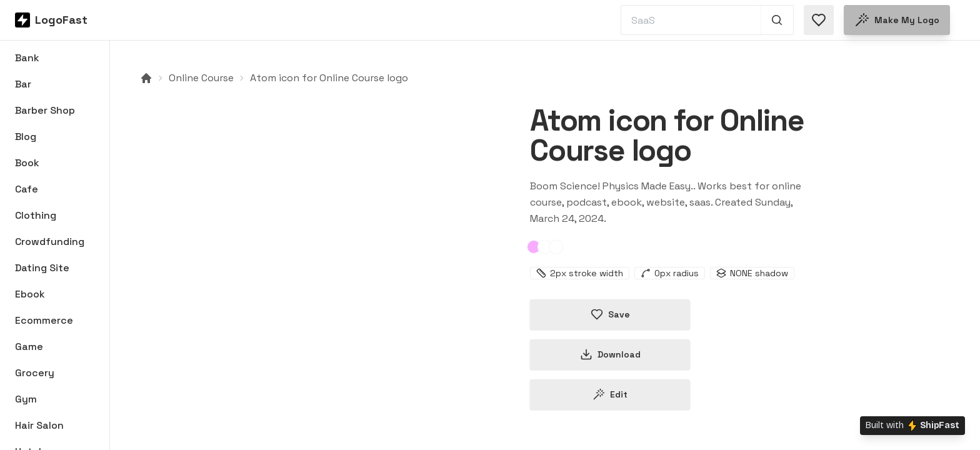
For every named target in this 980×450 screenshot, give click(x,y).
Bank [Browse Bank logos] (27, 58)
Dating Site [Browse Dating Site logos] (42, 268)
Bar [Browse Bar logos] (23, 84)
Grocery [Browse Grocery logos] (35, 373)
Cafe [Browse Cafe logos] (27, 189)
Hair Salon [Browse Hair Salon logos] (39, 425)
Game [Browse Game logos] (29, 347)
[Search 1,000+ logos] (777, 20)
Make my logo (897, 20)
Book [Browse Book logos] (27, 163)
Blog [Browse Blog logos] (26, 137)
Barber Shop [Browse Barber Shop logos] (45, 110)
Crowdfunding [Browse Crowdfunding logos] (50, 242)
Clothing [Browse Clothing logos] (36, 215)
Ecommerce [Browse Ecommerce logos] (44, 320)
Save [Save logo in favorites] (610, 314)
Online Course (201, 78)
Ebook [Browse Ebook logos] (30, 294)
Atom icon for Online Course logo (329, 78)
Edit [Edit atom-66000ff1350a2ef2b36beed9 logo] (610, 394)
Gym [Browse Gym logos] (26, 399)
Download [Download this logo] (610, 354)
